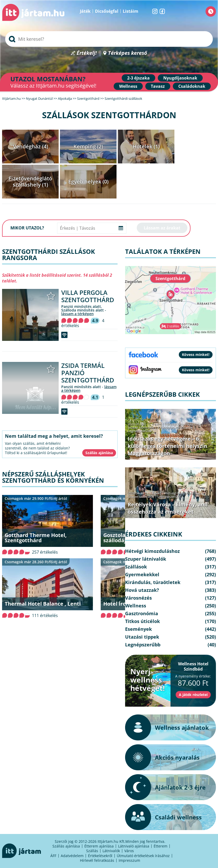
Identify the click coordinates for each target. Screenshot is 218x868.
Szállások (136, 567)
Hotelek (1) (146, 146)
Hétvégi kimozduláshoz (183, 424)
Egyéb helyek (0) (88, 181)
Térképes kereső (128, 53)
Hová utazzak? (142, 590)
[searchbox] (109, 39)
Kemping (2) (88, 146)
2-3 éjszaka (138, 78)
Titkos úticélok (142, 621)
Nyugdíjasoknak (180, 78)
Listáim (131, 11)
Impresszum (129, 860)
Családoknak (192, 86)
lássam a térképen (77, 314)
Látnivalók (111, 851)
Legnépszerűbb (140, 431)
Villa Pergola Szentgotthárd (88, 296)
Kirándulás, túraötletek (175, 427)
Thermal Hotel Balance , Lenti (43, 604)
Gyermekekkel (142, 574)
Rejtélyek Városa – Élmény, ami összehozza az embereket (168, 508)
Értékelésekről (100, 856)
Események (138, 629)
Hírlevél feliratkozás (97, 860)
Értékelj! (87, 53)
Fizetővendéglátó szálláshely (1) (30, 181)
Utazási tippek (142, 637)
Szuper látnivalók (141, 427)
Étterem (161, 846)
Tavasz (158, 86)
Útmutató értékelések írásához (143, 856)
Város (129, 851)
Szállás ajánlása (66, 846)
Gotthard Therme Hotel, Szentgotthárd (36, 538)
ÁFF (53, 856)
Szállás (92, 851)
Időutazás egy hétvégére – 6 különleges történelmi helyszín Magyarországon (167, 446)
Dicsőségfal (107, 11)
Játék (85, 11)
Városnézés (138, 598)
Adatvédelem (72, 856)
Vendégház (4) (30, 146)
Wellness (128, 86)
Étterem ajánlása (99, 846)
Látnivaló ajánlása (134, 846)
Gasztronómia (142, 613)
